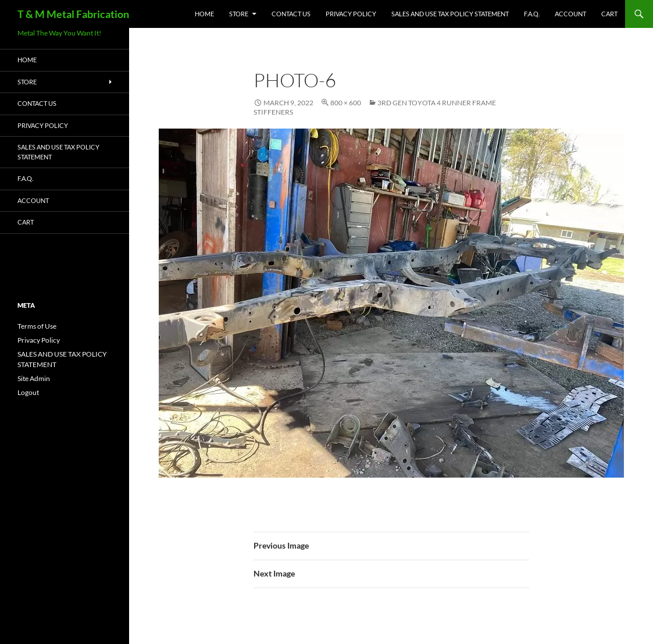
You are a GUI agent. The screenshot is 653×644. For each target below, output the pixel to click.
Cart (609, 14)
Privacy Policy (351, 14)
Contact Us (291, 14)
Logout (28, 392)
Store (239, 14)
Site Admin (34, 378)
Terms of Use (37, 326)
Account (570, 14)
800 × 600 (346, 103)
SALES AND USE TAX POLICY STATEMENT (450, 14)
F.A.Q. (532, 14)
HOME (204, 14)
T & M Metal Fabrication (73, 14)
